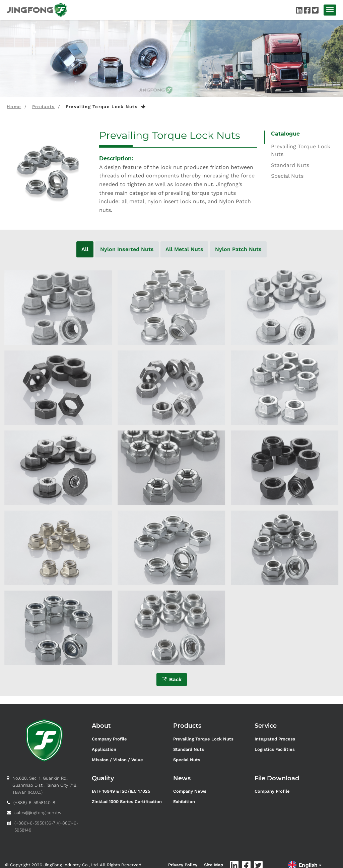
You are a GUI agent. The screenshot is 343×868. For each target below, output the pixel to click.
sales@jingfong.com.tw (38, 813)
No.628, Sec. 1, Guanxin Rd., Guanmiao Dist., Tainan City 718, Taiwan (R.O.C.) (45, 785)
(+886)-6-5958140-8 (34, 803)
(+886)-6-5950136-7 (35, 823)
